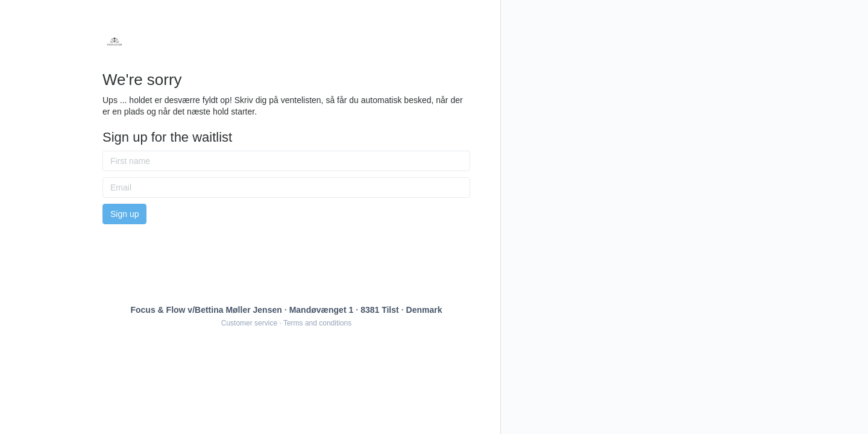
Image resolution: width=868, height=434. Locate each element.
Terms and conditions (317, 323)
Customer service (249, 323)
